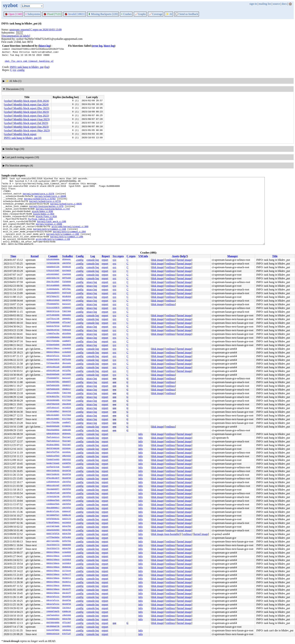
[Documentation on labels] (16, 36)
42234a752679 (53, 360)
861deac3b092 (53, 445)
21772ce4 (67, 571)
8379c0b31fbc (53, 397)
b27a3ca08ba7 (53, 412)
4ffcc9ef (67, 323)
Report (106, 256)
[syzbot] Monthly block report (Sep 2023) (26, 116)
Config (80, 256)
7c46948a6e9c (53, 289)
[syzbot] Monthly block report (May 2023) (27, 130)
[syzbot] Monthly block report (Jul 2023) (26, 123)
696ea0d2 (67, 315)
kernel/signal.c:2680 (49, 233)
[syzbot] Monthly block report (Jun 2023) (26, 127)
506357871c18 (53, 311)
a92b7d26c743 (53, 278)
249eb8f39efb (53, 612)
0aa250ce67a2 (53, 330)
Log (93, 256)
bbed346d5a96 (53, 374)
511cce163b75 (53, 308)
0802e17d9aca (53, 349)
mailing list (265, 4)
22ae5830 (67, 274)
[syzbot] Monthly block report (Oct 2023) (26, 112)
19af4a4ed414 (53, 615)
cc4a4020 (67, 349)
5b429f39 (67, 471)
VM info (143, 256)
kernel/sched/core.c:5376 (38, 197)
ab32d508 (67, 334)
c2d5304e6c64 (53, 482)
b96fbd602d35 (53, 386)
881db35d (67, 297)
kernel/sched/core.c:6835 (66, 209)
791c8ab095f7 (53, 489)
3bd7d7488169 (53, 449)
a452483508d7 (53, 274)
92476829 (67, 271)
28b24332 (67, 456)
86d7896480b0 (53, 623)
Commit (53, 256)
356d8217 (67, 386)
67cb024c (67, 426)
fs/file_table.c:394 (40, 227)
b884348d (67, 337)
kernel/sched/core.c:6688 (50, 200)
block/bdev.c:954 (44, 221)
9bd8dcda (67, 567)
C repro (131, 256)
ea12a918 (67, 523)
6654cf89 (67, 526)
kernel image (184, 260)
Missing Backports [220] (103, 14)
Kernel (35, 256)
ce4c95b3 (67, 626)
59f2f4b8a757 (53, 297)
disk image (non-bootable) (166, 534)
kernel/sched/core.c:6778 (45, 206)
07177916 (67, 397)
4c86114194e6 (53, 300)
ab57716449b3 (53, 541)
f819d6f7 (67, 467)
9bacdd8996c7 (53, 508)
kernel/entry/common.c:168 (50, 240)
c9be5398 (67, 615)
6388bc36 (67, 515)
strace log (92, 282)
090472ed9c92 (53, 471)
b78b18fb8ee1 (53, 523)
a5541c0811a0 (53, 367)
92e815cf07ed (53, 326)
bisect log (45, 46)
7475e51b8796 (53, 263)
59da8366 (67, 545)
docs (284, 4)
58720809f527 (53, 515)
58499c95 (67, 267)
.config (21, 70)
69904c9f (67, 512)
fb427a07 (67, 437)
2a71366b (67, 374)
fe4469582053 (53, 619)
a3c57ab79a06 (53, 526)
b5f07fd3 (67, 541)
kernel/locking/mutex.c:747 (53, 215)
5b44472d (67, 412)
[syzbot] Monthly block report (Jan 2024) (26, 105)
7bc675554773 (53, 545)
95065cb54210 (53, 634)
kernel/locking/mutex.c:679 (46, 212)
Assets (176, 256)
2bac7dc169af (53, 282)
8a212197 (67, 304)
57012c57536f (53, 271)
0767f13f (67, 634)
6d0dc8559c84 (53, 434)
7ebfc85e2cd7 (53, 408)
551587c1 (67, 578)
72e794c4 (67, 608)
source (276, 4)
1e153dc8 (67, 560)
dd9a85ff (67, 382)
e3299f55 (67, 463)
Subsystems (33, 14)
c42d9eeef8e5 (53, 500)
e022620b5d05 (53, 400)
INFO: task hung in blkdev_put (27, 67)
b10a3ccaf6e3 (53, 456)
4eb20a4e (67, 630)
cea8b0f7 (67, 341)
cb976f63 (67, 263)
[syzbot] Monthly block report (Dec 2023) (27, 108)
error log (97, 46)
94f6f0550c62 (53, 519)
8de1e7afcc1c (53, 356)
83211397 (67, 356)
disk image (158, 260)
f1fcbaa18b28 (53, 363)
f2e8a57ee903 (53, 460)
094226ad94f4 (53, 293)
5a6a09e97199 (53, 267)
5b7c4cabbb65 (53, 286)
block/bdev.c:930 (42, 218)
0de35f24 (67, 300)
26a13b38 (67, 345)
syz (14, 70)
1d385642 (67, 308)
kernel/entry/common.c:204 (69, 243)
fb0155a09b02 (53, 430)
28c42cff (67, 589)
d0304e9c (67, 260)
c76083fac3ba (53, 334)
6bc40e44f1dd (53, 493)
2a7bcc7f (67, 575)
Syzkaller (68, 256)
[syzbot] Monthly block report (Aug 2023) (27, 119)
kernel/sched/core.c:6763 (40, 203)
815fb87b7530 (53, 467)
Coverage (156, 14)
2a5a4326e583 (53, 530)
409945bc (67, 286)
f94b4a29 (67, 330)
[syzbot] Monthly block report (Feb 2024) (26, 101)
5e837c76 (67, 519)
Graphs (140, 14)
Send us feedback (187, 14)
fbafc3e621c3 (53, 437)
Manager (233, 256)
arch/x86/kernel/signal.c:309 (70, 237)
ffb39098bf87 (53, 304)
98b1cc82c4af (53, 486)
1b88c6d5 (67, 430)
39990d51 (67, 319)
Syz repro (118, 256)
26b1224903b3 (53, 393)
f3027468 (67, 311)
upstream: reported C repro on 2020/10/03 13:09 (36, 30)
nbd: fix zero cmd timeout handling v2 (29, 61)
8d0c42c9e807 (53, 415)
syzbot (10, 5)
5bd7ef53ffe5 (53, 452)
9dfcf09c (67, 289)
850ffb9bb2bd (53, 608)
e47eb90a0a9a (53, 337)
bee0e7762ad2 (53, 463)
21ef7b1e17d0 (53, 319)
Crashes (126, 14)
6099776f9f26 (53, 534)
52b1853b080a (53, 260)
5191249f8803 (53, 630)
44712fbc (67, 371)
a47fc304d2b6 (53, 315)
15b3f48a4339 (53, 404)
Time (13, 256)
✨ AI (169, 14)
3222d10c (67, 449)
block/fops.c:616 (46, 224)
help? (184, 256)
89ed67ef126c (53, 512)
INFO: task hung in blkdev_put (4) (23, 138)
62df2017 (67, 326)
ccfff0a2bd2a (53, 538)
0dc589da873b (53, 626)
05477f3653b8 (53, 341)
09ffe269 (67, 278)
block (19, 33)
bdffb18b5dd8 (53, 323)
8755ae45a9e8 (53, 345)
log (47, 67)
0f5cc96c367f (53, 478)
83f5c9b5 (67, 538)
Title (275, 256)
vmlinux (170, 260)
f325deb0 (67, 282)
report (105, 260)
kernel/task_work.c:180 (52, 230)
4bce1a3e (67, 363)
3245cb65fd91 (53, 382)
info (141, 434)
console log (93, 260)
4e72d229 (67, 408)
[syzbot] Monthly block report (20, 134)
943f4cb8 (67, 293)
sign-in (253, 4)
